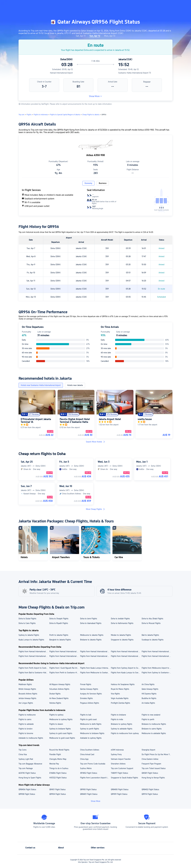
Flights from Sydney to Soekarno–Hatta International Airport (157, 673)
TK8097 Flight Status (119, 773)
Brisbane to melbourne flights (154, 724)
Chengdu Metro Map (58, 759)
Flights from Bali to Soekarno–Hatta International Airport (34, 673)
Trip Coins (22, 750)
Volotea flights (55, 703)
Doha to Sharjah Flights (59, 619)
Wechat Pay (54, 764)
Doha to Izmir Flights (89, 619)
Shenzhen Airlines (118, 764)
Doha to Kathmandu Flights (122, 623)
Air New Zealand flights (59, 698)
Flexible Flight (55, 754)
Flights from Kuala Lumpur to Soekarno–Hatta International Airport (126, 673)
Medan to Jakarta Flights (121, 635)
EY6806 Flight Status (58, 773)
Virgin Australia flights (120, 698)
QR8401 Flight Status (89, 794)
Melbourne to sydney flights (61, 719)
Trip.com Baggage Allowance (30, 764)
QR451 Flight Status (57, 789)
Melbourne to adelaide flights (154, 733)
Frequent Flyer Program (151, 764)
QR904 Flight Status (58, 794)
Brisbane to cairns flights (152, 729)
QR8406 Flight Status (27, 789)
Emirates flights (86, 698)
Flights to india (117, 719)
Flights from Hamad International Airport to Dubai (65, 656)
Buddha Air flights (149, 698)
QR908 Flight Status (27, 794)
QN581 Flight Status (150, 773)
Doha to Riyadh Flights (59, 623)
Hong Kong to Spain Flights (30, 778)
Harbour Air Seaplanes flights (123, 684)
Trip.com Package (26, 768)
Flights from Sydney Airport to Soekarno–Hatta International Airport (126, 668)
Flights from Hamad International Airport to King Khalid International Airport (95, 651)
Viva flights (115, 694)
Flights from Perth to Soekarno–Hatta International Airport (65, 673)
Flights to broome (26, 733)
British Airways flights (27, 689)
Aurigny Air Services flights (91, 694)
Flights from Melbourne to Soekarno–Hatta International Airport (95, 673)
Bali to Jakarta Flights (150, 635)
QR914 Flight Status (150, 794)
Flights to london (26, 729)
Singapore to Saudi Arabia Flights (124, 778)
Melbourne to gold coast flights (62, 738)
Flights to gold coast (88, 719)
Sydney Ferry (116, 754)
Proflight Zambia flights (120, 703)
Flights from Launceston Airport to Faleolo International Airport (95, 778)
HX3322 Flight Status (58, 778)
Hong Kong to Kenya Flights (153, 778)
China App (84, 759)
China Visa (23, 754)
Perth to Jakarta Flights (59, 635)
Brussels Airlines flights (28, 694)
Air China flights (148, 684)
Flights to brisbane (118, 715)
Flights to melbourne (27, 715)
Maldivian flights (25, 684)
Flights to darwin (56, 724)
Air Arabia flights (148, 703)
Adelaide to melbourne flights (31, 738)
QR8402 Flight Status (150, 789)
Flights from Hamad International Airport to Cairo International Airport (34, 651)
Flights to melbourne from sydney (125, 733)
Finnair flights (86, 684)
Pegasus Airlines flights (90, 703)
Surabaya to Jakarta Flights (153, 640)
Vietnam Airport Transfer (121, 759)
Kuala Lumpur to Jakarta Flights (31, 640)
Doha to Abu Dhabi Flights (152, 619)
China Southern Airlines (90, 750)
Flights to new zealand (151, 715)
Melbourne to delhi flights (91, 724)
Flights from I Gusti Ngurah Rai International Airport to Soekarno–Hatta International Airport (65, 668)
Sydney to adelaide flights (122, 729)
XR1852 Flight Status (89, 773)
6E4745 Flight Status (27, 773)
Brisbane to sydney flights (121, 724)
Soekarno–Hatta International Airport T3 (135, 73)
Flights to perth (148, 719)
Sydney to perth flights (90, 729)
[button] (169, 4)
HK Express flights (149, 694)
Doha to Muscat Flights (151, 623)
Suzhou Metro (86, 768)
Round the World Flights (59, 750)
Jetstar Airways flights (27, 698)
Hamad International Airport (61, 73)
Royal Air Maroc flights (120, 689)
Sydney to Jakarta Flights (29, 635)
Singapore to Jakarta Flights (122, 640)
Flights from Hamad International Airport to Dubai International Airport (126, 651)
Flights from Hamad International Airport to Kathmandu (95, 656)
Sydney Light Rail (26, 759)
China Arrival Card (87, 754)
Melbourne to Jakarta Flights (92, 635)
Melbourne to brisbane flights (92, 733)
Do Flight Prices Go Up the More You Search (157, 754)
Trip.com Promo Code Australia (93, 764)
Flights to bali (86, 715)
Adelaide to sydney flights (91, 738)
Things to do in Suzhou (59, 768)
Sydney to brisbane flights (60, 729)
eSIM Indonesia (117, 750)
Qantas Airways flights (89, 689)
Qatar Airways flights (150, 689)
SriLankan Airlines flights (59, 689)
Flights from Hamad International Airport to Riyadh (157, 656)
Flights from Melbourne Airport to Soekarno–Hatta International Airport (157, 668)
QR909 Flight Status (119, 794)
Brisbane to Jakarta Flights (91, 640)
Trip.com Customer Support (122, 768)
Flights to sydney (56, 715)
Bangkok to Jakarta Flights (60, 640)
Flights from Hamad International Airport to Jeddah (34, 656)
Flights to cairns (25, 719)
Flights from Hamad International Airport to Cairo (126, 656)
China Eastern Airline (150, 759)
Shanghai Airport (148, 750)
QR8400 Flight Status (120, 789)
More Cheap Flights (95, 509)
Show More (95, 96)
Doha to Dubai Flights (27, 619)
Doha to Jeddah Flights (120, 619)
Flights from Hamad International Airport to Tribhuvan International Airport (157, 651)
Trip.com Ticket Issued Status (154, 768)
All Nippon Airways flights (60, 684)
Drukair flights (55, 694)
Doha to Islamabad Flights (91, 623)
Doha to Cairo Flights (27, 623)
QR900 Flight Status (88, 789)
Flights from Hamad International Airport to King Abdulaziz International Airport (65, 651)
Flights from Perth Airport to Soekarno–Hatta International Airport (34, 668)
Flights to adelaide (26, 724)
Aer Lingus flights (26, 703)
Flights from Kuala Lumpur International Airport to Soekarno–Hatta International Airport (95, 668)
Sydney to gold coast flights (61, 733)
